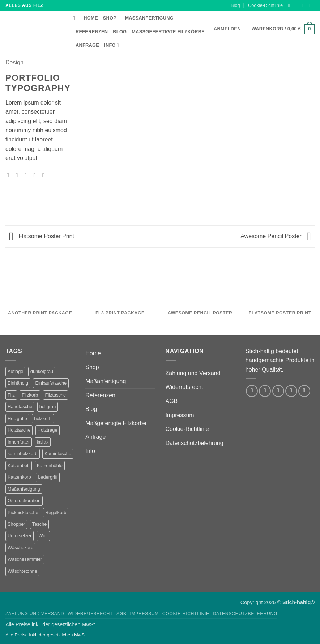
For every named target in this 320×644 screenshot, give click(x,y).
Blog (235, 5)
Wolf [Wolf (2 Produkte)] (43, 536)
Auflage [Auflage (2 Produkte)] (15, 371)
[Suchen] (76, 18)
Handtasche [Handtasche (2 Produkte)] (20, 406)
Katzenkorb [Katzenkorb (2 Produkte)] (19, 477)
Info (112, 45)
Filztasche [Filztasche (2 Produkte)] (56, 395)
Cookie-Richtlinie (265, 5)
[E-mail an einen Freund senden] (27, 175)
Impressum (180, 415)
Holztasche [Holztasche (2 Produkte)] (19, 430)
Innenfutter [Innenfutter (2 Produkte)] (19, 442)
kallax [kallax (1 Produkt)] (43, 442)
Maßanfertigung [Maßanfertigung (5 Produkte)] (24, 489)
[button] (283, 29)
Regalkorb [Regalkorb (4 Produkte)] (56, 512)
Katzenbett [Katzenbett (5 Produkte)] (19, 465)
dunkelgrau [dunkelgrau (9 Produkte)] (42, 371)
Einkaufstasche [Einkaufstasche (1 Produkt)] (51, 383)
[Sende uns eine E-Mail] (311, 5)
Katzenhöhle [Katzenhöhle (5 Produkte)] (50, 465)
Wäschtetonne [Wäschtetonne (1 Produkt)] (22, 571)
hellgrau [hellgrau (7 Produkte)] (48, 406)
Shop (112, 18)
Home (91, 18)
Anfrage (87, 45)
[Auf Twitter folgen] (304, 5)
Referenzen (92, 32)
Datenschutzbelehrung (195, 443)
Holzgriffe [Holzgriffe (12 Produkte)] (17, 418)
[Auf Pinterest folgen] (304, 391)
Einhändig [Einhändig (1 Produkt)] (18, 383)
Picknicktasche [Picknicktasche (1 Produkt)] (23, 512)
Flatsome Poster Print (42, 236)
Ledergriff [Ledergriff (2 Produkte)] (48, 477)
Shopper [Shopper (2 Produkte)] (16, 524)
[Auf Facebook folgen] (290, 5)
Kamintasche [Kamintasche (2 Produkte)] (58, 454)
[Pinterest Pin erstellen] (36, 175)
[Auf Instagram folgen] (297, 5)
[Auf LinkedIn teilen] (45, 175)
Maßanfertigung (151, 18)
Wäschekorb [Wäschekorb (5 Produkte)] (20, 548)
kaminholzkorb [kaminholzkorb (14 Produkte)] (23, 454)
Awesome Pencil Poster (276, 236)
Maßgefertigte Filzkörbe (168, 32)
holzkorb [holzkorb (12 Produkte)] (43, 418)
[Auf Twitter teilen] (19, 175)
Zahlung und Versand (193, 373)
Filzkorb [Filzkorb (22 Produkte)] (30, 395)
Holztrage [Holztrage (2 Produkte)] (48, 430)
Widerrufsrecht (184, 387)
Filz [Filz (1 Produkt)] (11, 395)
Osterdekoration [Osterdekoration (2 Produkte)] (24, 501)
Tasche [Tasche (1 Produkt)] (40, 524)
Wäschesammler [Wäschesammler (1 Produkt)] (25, 559)
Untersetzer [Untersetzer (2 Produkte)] (20, 536)
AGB (172, 401)
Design (14, 62)
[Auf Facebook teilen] (10, 175)
